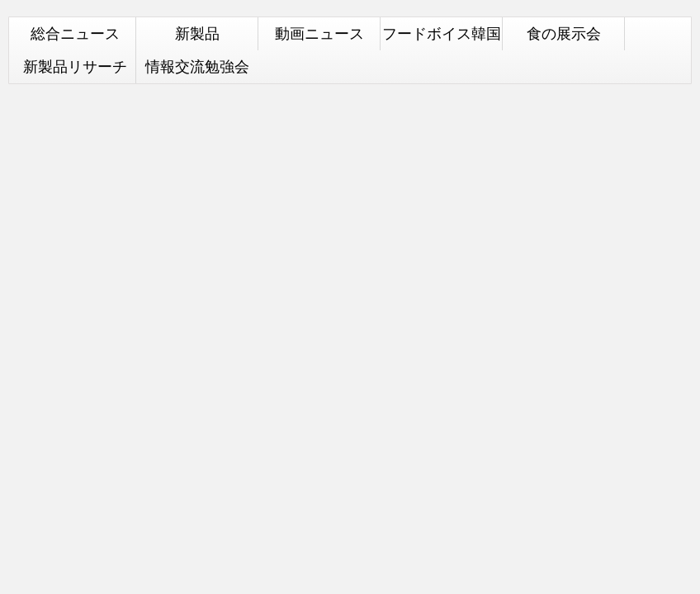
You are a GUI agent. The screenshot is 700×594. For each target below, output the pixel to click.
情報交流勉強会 (197, 66)
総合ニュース (75, 33)
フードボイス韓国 (442, 33)
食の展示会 (564, 33)
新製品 (197, 33)
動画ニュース (319, 33)
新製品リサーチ (75, 66)
